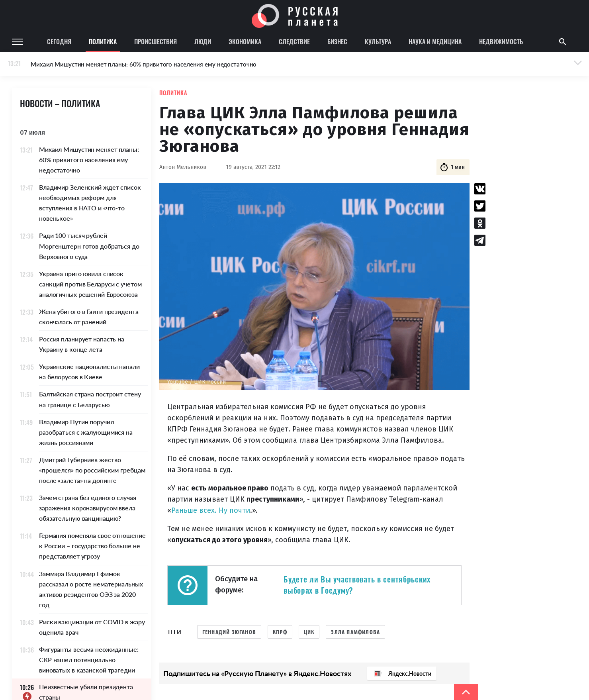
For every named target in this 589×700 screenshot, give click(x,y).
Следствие (294, 41)
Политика (103, 41)
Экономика (245, 41)
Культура (378, 41)
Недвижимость (501, 41)
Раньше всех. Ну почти (211, 510)
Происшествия (156, 41)
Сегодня (59, 41)
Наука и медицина (435, 41)
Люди (203, 41)
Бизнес (337, 41)
